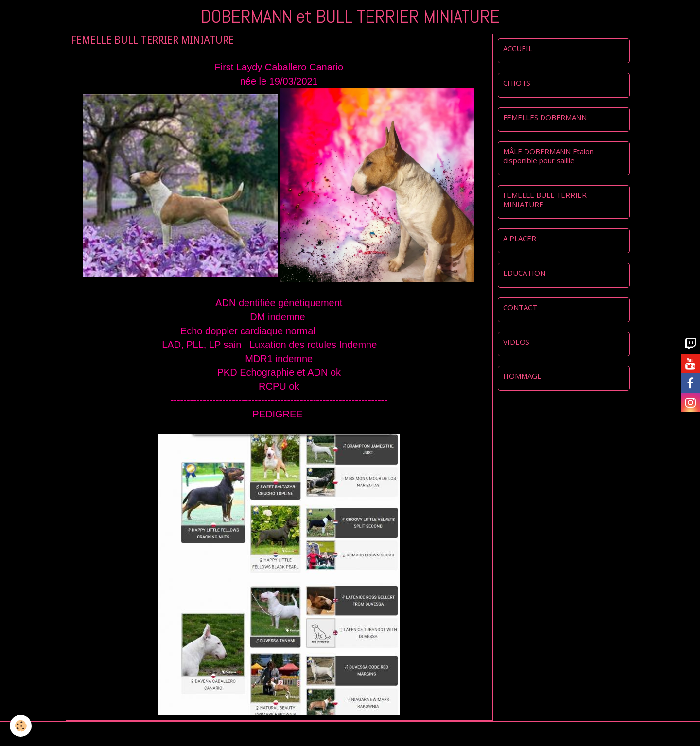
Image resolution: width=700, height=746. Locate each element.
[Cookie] (21, 726)
